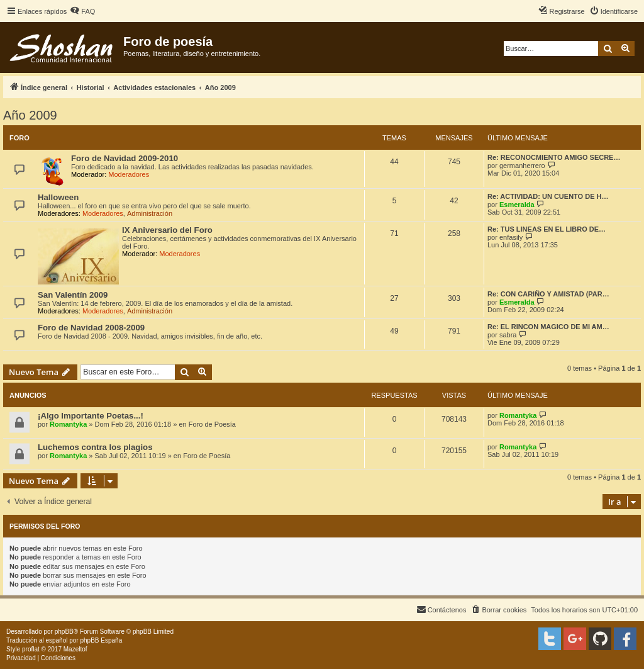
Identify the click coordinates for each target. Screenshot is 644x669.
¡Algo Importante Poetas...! (91, 416)
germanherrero (522, 166)
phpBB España (101, 640)
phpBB (64, 632)
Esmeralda (517, 205)
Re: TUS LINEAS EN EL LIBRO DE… (547, 229)
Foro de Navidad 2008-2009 (91, 328)
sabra (508, 335)
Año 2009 (30, 115)
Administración (150, 213)
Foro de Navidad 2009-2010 (125, 158)
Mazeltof (75, 649)
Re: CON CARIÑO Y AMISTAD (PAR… (548, 294)
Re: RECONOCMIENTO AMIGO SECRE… (554, 157)
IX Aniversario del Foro (167, 230)
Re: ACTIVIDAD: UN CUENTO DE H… (548, 196)
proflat (31, 649)
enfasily (511, 237)
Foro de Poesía (212, 424)
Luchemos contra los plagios (95, 447)
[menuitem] (82, 11)
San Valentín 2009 (73, 295)
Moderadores (129, 174)
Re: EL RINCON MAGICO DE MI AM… (548, 327)
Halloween (58, 197)
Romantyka (68, 424)
